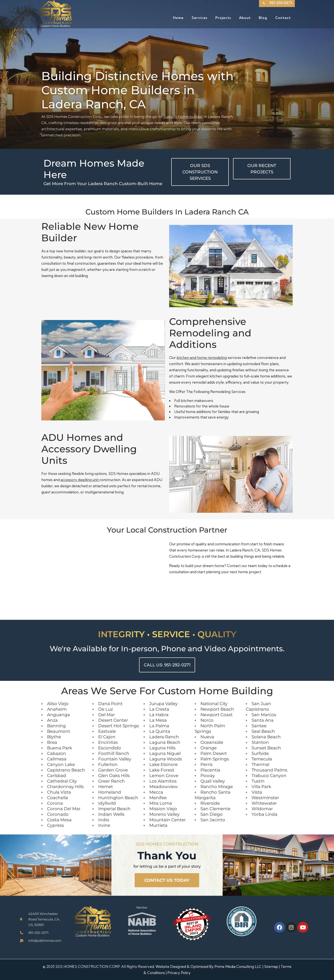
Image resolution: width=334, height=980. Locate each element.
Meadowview (164, 787)
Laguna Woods (166, 759)
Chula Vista (59, 792)
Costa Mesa (59, 820)
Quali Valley (213, 781)
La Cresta (159, 709)
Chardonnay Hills (65, 787)
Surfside (260, 753)
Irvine (104, 825)
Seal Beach (263, 731)
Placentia (210, 770)
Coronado (58, 814)
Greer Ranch (112, 781)
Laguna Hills (162, 748)
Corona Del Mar (64, 809)
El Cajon (107, 737)
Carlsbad (57, 776)
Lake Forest (162, 770)
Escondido (110, 748)
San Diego (212, 814)
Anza (52, 720)
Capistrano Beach (66, 770)
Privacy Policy (179, 973)
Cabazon (57, 753)
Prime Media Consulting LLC (238, 966)
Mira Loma (161, 803)
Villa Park (261, 787)
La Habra (159, 715)
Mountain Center (168, 820)
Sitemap (271, 966)
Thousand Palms (269, 770)
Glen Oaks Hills (114, 776)
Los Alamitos (163, 781)
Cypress (55, 825)
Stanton (260, 742)
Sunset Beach (266, 748)
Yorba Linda (264, 814)
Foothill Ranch (114, 753)
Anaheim (57, 709)
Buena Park (60, 748)
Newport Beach (217, 709)
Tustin (258, 781)
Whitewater (264, 803)
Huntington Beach (118, 798)
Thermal (260, 764)
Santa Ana (263, 720)
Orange (209, 748)
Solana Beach (266, 737)
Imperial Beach (114, 809)
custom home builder (183, 117)
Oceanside (212, 742)
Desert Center (113, 720)
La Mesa (158, 720)
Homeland (110, 792)
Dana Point (110, 704)
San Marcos (264, 715)
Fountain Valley (115, 759)
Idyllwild (107, 803)
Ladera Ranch (164, 737)
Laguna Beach (165, 742)
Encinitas (108, 742)
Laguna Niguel (165, 753)
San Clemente (215, 809)
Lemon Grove (164, 776)
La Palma (159, 726)
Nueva (207, 737)
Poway (208, 776)
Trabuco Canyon (269, 776)
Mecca (156, 792)
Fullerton (108, 764)
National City (214, 704)
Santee (259, 726)
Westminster (265, 798)
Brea (52, 742)
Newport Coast (217, 715)
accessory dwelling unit (80, 480)
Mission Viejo (163, 809)
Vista (257, 792)
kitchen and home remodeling (202, 358)
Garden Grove (113, 770)
